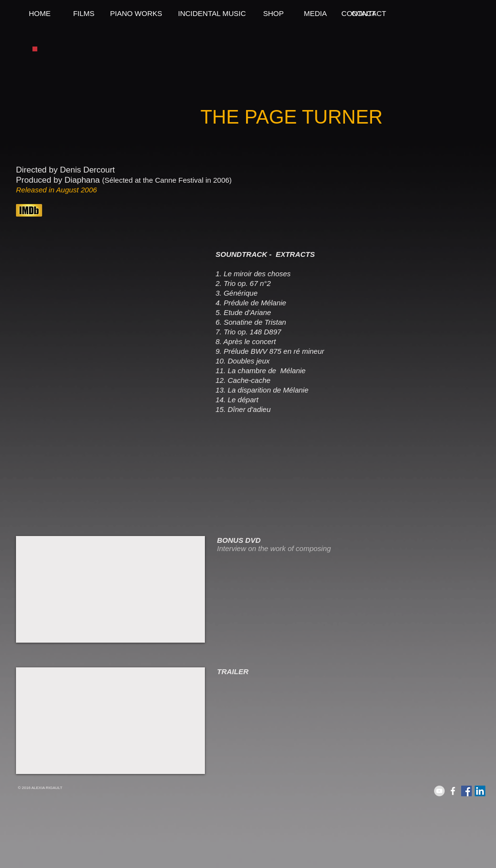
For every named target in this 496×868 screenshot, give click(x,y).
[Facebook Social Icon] (466, 791)
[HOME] (40, 13)
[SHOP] (273, 13)
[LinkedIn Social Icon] (480, 791)
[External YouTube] (110, 589)
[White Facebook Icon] (453, 791)
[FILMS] (84, 13)
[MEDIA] (315, 13)
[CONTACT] (359, 13)
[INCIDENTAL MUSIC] (212, 13)
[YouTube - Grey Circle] (439, 791)
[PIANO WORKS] (136, 13)
